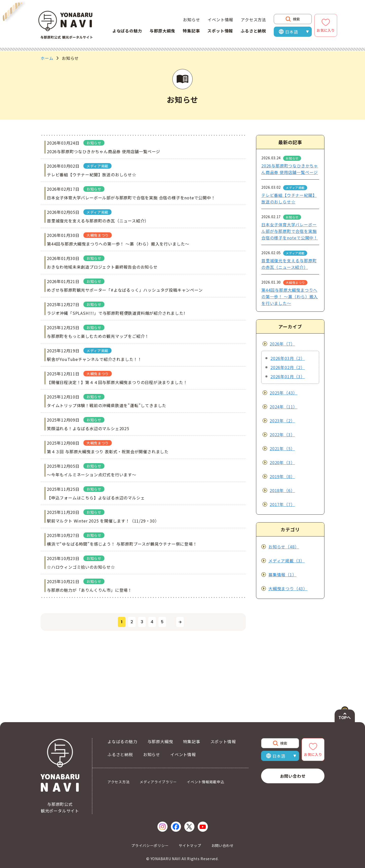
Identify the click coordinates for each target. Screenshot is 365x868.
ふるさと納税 (253, 31)
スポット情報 (220, 31)
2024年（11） (284, 407)
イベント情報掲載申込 (205, 782)
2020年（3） (282, 462)
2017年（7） (282, 504)
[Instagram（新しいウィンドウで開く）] (162, 827)
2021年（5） (282, 448)
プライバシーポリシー (150, 845)
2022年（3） (282, 435)
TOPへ (345, 717)
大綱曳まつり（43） (288, 588)
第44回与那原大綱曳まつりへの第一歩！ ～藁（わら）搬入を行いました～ (290, 297)
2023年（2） (282, 421)
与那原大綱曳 (162, 31)
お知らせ (191, 20)
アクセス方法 (253, 20)
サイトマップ (190, 845)
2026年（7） (282, 344)
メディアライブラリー (158, 782)
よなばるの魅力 (127, 31)
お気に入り (326, 30)
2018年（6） (282, 490)
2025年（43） (284, 393)
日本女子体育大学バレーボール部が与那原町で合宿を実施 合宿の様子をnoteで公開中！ (290, 231)
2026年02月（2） (288, 367)
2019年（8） (282, 476)
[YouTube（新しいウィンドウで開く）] (203, 827)
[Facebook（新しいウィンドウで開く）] (176, 827)
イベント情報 (220, 20)
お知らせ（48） (284, 547)
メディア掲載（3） (287, 561)
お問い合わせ (293, 776)
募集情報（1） (282, 575)
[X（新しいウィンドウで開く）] (189, 827)
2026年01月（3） (288, 376)
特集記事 (191, 31)
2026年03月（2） (288, 358)
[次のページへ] (180, 673)
